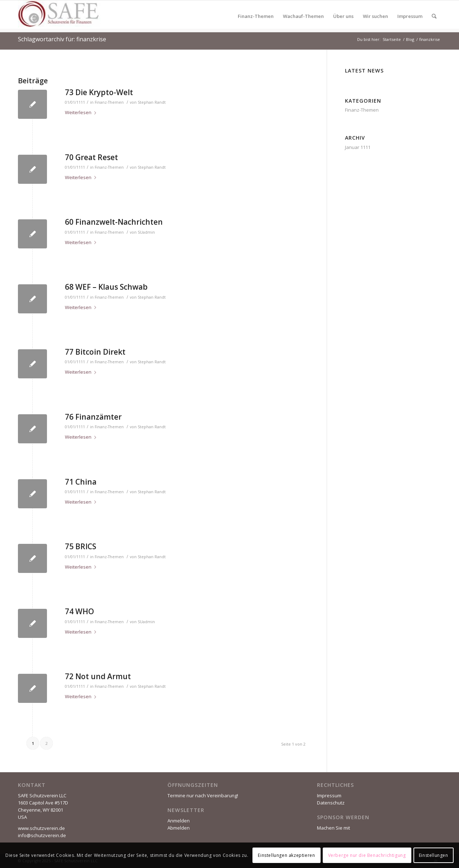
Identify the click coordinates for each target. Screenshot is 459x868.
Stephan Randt (152, 102)
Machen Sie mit (333, 828)
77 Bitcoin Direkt (95, 352)
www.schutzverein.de (41, 828)
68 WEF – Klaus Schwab (106, 287)
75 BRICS (81, 546)
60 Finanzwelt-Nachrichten (114, 222)
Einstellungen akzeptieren (286, 855)
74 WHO (79, 611)
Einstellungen (434, 855)
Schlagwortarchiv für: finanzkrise (62, 39)
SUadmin (146, 232)
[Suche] (434, 16)
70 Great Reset (91, 157)
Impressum (329, 795)
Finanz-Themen (109, 102)
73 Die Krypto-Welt (99, 92)
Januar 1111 (358, 147)
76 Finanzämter (93, 417)
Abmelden (179, 828)
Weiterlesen (82, 112)
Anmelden (179, 821)
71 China (81, 482)
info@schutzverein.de (42, 835)
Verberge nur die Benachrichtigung (367, 855)
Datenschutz (331, 803)
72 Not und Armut (98, 676)
